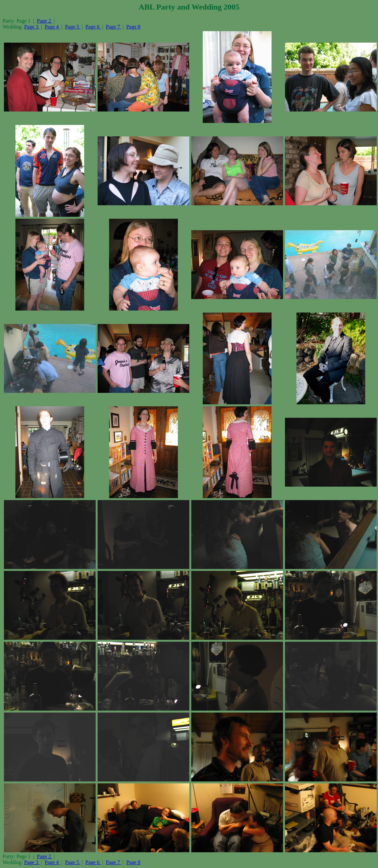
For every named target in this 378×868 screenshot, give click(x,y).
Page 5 (73, 27)
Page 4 (52, 27)
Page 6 (93, 27)
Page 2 (45, 21)
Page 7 (113, 27)
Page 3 (32, 27)
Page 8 (133, 27)
